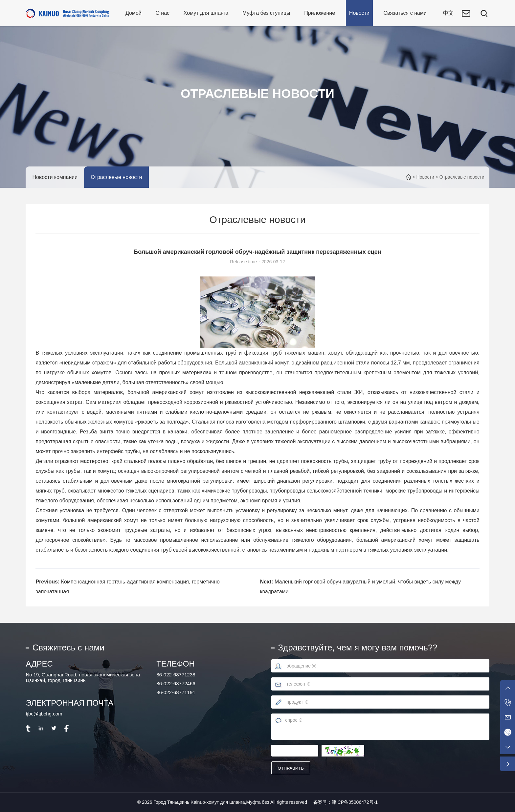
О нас (162, 13)
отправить (291, 768)
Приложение (320, 13)
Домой (134, 13)
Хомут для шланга (206, 13)
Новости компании (55, 177)
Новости (359, 13)
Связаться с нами (405, 13)
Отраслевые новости (116, 177)
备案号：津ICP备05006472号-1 (346, 802)
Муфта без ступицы (266, 13)
